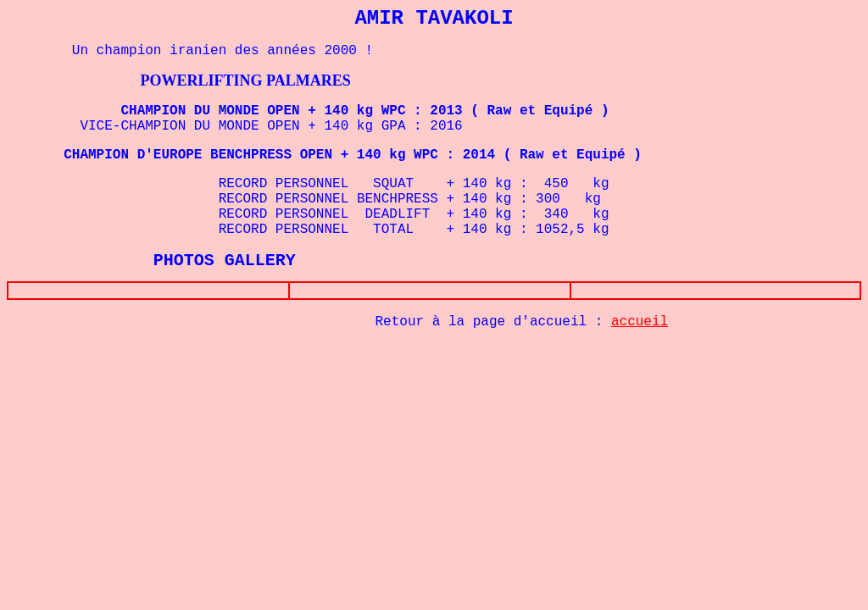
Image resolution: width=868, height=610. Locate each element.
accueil (640, 325)
